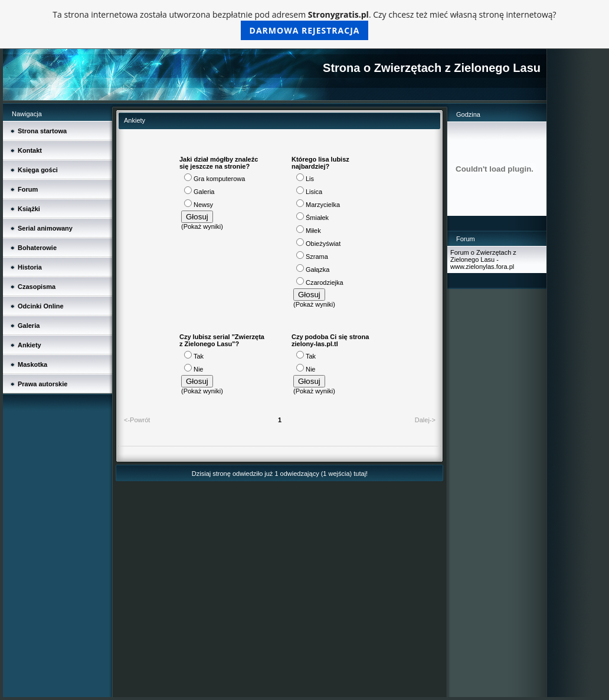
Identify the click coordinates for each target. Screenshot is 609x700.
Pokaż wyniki (202, 226)
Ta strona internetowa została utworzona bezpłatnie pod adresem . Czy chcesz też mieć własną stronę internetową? (304, 24)
